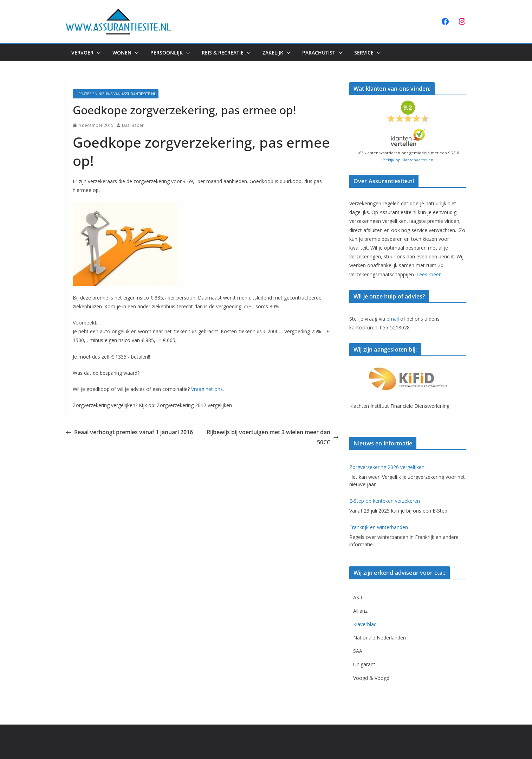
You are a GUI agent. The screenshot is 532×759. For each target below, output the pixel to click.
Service (364, 53)
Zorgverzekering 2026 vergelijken (387, 467)
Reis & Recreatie (223, 53)
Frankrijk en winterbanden (379, 527)
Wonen (122, 53)
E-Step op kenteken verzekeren (385, 501)
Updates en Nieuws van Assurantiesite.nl (116, 94)
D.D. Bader (133, 125)
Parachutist (319, 53)
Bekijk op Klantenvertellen (408, 160)
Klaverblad (365, 624)
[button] (97, 53)
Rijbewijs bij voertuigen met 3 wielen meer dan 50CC (273, 437)
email (393, 319)
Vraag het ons (207, 389)
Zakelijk (273, 53)
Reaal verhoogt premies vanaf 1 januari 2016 (129, 432)
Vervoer (82, 53)
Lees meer (429, 274)
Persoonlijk (167, 53)
